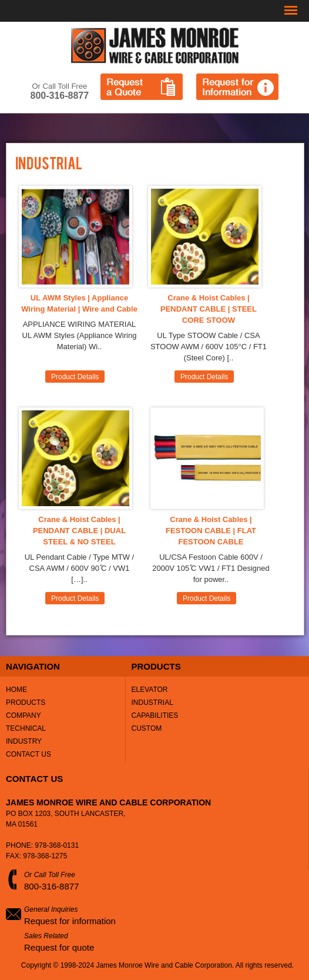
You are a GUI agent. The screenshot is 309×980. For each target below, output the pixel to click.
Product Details (75, 377)
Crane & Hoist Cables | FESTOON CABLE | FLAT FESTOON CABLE (211, 531)
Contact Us (28, 754)
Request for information (70, 921)
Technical (26, 728)
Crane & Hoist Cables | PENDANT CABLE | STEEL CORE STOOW (209, 309)
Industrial (152, 703)
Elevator (150, 690)
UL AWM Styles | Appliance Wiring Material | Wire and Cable (79, 303)
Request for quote (59, 947)
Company (23, 715)
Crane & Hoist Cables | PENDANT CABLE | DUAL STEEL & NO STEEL (79, 531)
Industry (24, 741)
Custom (147, 728)
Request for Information (237, 87)
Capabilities (155, 715)
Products (26, 703)
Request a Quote (142, 87)
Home (16, 690)
